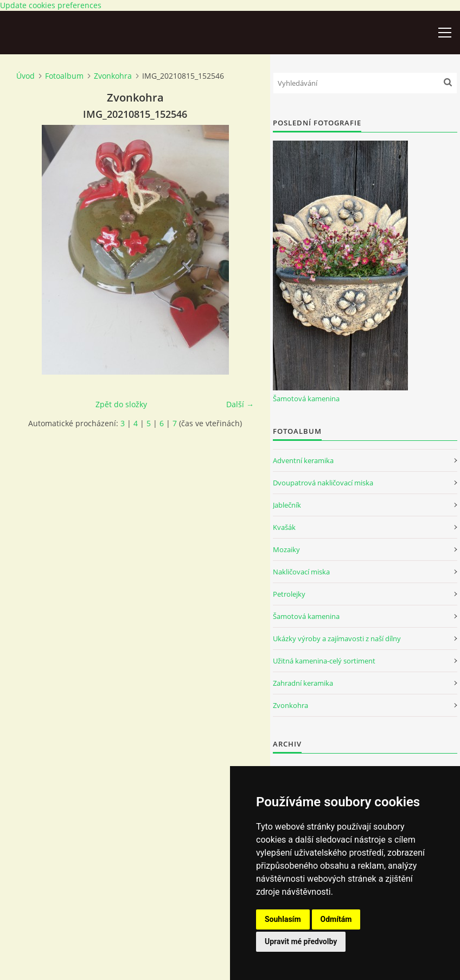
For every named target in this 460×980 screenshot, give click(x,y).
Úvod (25, 76)
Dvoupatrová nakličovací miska (323, 483)
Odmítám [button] (336, 919)
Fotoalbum (64, 76)
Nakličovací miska (301, 572)
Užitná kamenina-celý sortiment (324, 661)
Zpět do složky (121, 404)
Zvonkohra (113, 76)
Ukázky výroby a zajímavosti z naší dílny (337, 638)
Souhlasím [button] (283, 919)
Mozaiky (286, 549)
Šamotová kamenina (306, 399)
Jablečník (287, 505)
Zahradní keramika (303, 683)
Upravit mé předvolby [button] (301, 941)
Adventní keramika (303, 460)
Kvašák (284, 527)
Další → (240, 404)
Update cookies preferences (51, 5)
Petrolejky (289, 594)
